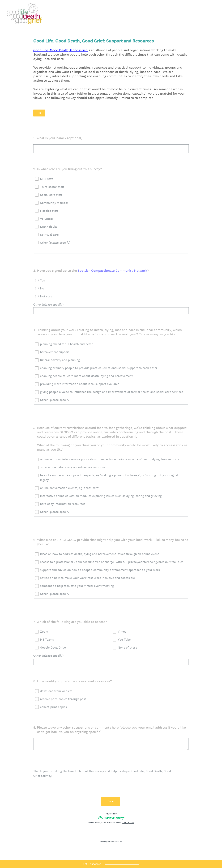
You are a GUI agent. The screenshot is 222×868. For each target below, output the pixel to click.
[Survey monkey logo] (111, 820)
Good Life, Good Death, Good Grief (60, 50)
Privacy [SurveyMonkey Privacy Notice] (103, 844)
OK (39, 113)
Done (111, 804)
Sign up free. (128, 825)
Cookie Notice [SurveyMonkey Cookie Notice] (116, 844)
